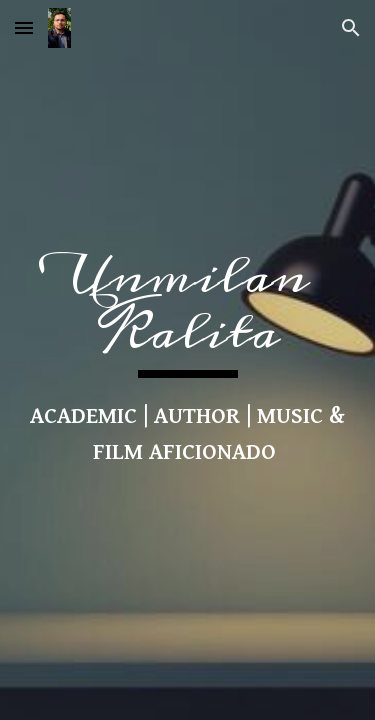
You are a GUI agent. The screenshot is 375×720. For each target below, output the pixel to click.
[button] (24, 27)
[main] (188, 360)
